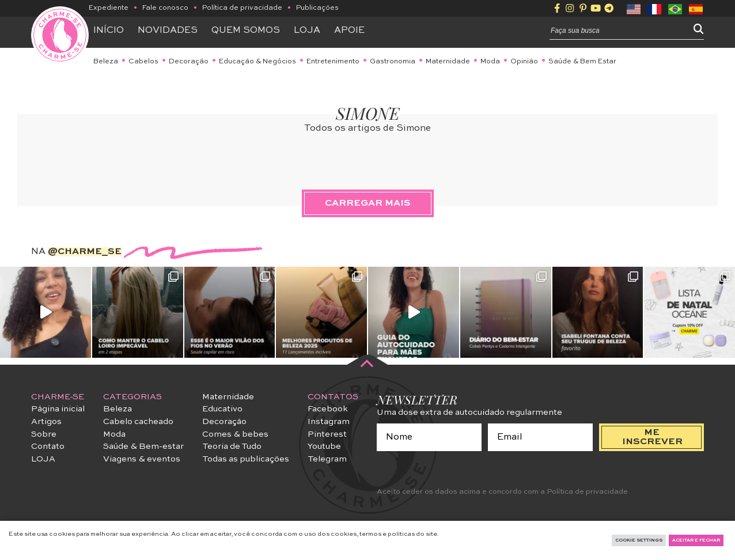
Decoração (189, 62)
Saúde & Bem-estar (143, 447)
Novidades (168, 31)
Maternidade (448, 62)
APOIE (349, 31)
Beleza (106, 62)
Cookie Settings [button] (639, 540)
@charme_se (85, 252)
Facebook (328, 409)
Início (109, 31)
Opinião (524, 62)
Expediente (109, 8)
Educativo (222, 409)
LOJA (43, 459)
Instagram (329, 422)
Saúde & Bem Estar (582, 62)
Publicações (317, 8)
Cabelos (143, 62)
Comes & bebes (235, 434)
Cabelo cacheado (138, 422)
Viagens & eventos (142, 459)
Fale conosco (165, 8)
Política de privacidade (242, 8)
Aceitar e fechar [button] (696, 540)
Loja (307, 31)
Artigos (46, 422)
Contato (48, 447)
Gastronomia (393, 62)
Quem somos (246, 31)
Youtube (324, 447)
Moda (490, 62)
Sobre (44, 434)
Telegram (327, 459)
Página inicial (58, 409)
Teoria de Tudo (232, 447)
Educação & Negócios (257, 62)
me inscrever (652, 437)
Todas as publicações (246, 459)
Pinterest (327, 434)
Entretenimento (333, 62)
